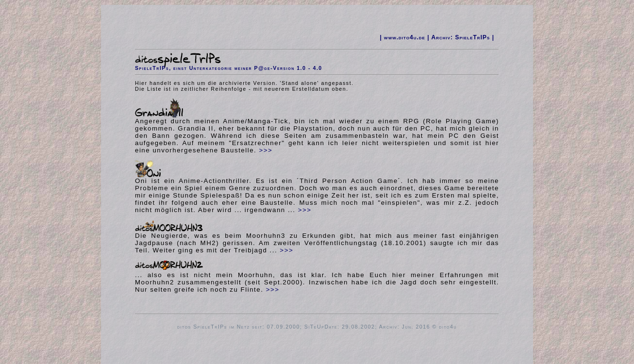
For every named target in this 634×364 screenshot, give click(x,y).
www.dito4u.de (405, 37)
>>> (266, 150)
